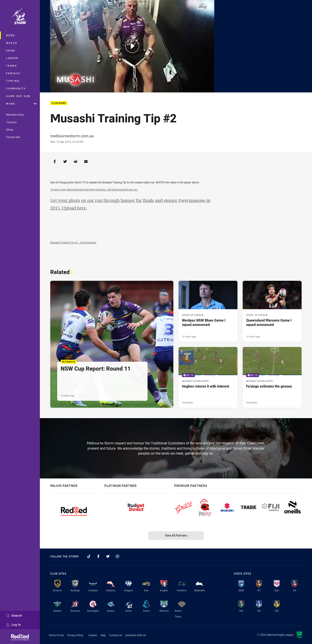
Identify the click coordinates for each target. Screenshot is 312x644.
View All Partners (176, 535)
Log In (14, 625)
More (21, 104)
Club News (59, 103)
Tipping (13, 81)
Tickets (11, 122)
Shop (10, 130)
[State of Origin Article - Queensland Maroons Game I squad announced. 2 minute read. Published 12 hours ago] (272, 311)
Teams (12, 66)
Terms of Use (56, 635)
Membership (15, 115)
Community (16, 88)
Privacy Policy (75, 635)
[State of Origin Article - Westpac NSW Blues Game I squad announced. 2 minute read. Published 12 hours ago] (208, 311)
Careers (93, 635)
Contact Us (116, 635)
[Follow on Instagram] (117, 556)
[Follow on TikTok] (89, 556)
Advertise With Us (136, 635)
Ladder (12, 58)
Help (103, 635)
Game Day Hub (18, 96)
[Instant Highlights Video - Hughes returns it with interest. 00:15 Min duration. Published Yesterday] (208, 377)
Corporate (13, 137)
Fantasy (13, 73)
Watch (12, 43)
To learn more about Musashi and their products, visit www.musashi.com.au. (94, 190)
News (11, 35)
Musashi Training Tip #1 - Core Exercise (73, 243)
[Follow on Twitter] (108, 556)
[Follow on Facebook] (98, 556)
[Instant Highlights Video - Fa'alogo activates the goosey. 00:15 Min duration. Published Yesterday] (272, 377)
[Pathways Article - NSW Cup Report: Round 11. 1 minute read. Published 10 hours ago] (112, 344)
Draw (11, 50)
